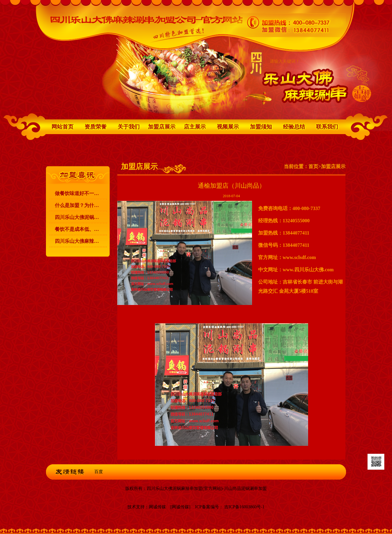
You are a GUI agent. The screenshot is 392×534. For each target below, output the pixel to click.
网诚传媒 (157, 507)
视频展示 (228, 127)
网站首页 (62, 127)
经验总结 (294, 127)
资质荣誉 (96, 127)
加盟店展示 (162, 127)
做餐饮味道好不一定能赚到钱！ (81, 193)
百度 (99, 472)
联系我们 (327, 127)
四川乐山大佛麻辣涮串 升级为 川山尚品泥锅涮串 (81, 241)
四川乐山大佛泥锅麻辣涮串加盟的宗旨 (81, 217)
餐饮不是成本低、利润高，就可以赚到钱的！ (81, 229)
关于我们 (129, 127)
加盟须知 (261, 127)
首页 (313, 166)
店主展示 (195, 127)
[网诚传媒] (180, 507)
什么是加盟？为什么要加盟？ (81, 205)
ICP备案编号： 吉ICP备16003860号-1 (230, 507)
